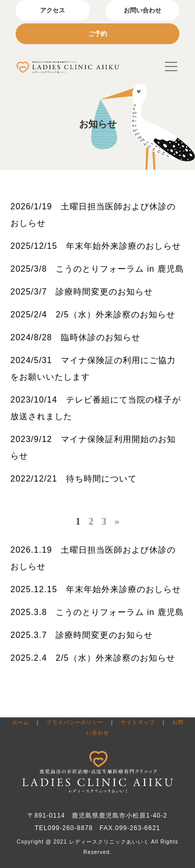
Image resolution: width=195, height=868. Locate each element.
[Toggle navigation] (171, 66)
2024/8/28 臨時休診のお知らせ (75, 337)
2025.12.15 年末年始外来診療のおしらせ (96, 589)
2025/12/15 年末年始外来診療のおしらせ (96, 246)
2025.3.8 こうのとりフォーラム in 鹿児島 (97, 612)
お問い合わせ (142, 10)
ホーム (21, 722)
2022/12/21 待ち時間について (74, 479)
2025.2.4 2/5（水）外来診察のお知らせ (93, 658)
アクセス (53, 10)
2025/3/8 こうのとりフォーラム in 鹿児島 (97, 269)
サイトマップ (138, 722)
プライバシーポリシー (75, 722)
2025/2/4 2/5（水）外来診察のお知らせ (93, 315)
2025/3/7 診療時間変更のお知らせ (82, 292)
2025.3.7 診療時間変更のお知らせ (82, 635)
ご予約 (98, 34)
